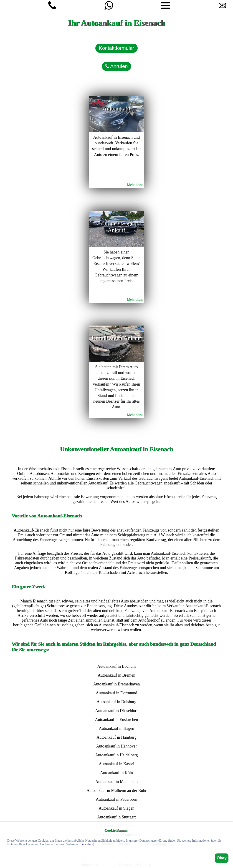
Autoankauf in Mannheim (116, 782)
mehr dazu (86, 844)
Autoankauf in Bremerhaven (117, 684)
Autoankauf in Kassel (116, 764)
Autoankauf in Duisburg (117, 702)
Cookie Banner (116, 830)
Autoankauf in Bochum (116, 666)
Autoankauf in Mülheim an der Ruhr (116, 790)
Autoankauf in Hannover (117, 746)
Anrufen (117, 66)
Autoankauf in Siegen (117, 808)
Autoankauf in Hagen (117, 728)
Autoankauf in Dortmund (116, 693)
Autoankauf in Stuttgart (116, 817)
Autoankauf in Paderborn (116, 799)
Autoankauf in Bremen (117, 675)
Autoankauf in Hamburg (116, 737)
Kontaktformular (116, 48)
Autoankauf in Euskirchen (117, 720)
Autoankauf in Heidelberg (116, 755)
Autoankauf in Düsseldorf (117, 711)
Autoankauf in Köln (116, 773)
